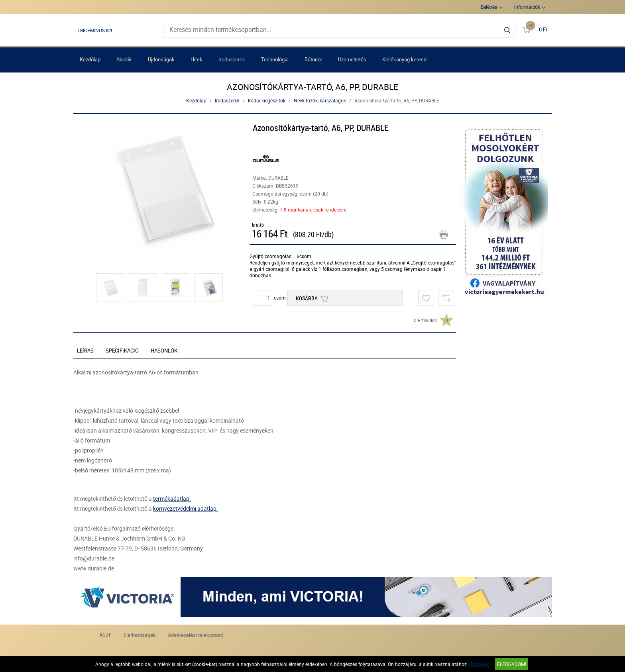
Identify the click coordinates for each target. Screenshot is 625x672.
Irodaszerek (232, 59)
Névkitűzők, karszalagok (320, 100)
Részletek (479, 664)
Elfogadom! (512, 664)
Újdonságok (161, 59)
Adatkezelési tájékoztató (196, 635)
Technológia (275, 59)
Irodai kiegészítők (267, 100)
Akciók (124, 59)
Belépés (489, 7)
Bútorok (313, 59)
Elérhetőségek (140, 635)
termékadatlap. (172, 499)
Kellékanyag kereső (404, 59)
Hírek (197, 59)
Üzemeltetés (352, 59)
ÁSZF (105, 635)
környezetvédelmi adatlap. (186, 508)
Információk (527, 7)
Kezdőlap (90, 59)
